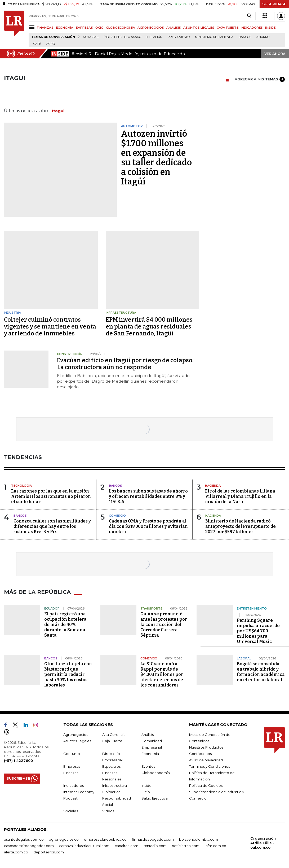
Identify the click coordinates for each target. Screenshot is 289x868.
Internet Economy (79, 792)
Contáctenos (200, 754)
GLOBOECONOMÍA (121, 28)
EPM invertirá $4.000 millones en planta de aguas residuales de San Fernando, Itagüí (149, 327)
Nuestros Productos (206, 747)
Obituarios (111, 792)
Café (37, 44)
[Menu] (33, 27)
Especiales (111, 766)
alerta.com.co (16, 852)
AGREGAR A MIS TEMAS (260, 79)
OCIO (99, 28)
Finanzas (71, 773)
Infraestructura (115, 785)
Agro (51, 44)
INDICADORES (252, 28)
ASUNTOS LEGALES (199, 28)
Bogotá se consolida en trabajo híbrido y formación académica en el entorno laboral (261, 672)
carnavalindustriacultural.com (84, 846)
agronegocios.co (64, 839)
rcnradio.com (155, 846)
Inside (146, 785)
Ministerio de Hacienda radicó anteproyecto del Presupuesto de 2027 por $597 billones (241, 526)
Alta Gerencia (114, 735)
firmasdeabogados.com (153, 839)
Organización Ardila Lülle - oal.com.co (263, 843)
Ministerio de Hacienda (214, 37)
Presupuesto (179, 37)
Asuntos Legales (77, 741)
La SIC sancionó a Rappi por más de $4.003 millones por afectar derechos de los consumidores (162, 674)
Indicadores (74, 785)
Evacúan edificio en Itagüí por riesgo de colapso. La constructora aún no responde (125, 364)
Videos (108, 811)
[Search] (249, 16)
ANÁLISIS (174, 28)
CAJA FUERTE (228, 28)
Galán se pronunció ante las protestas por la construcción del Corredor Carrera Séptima (164, 625)
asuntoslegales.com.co (24, 839)
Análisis (148, 735)
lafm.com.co (215, 846)
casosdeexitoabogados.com (29, 846)
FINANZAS (45, 28)
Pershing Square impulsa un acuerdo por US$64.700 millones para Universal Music (258, 631)
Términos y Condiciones (210, 766)
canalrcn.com (126, 846)
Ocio (146, 792)
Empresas (72, 766)
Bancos (245, 37)
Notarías (91, 37)
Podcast (70, 798)
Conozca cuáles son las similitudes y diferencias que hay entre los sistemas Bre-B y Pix (52, 526)
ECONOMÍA (65, 28)
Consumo (72, 754)
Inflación (154, 37)
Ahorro (263, 37)
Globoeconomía (156, 773)
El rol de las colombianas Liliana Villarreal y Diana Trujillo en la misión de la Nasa (240, 496)
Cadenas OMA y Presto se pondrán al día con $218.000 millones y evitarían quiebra (148, 526)
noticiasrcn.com (186, 846)
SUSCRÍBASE (274, 4)
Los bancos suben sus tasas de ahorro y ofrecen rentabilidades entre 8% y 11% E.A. (148, 496)
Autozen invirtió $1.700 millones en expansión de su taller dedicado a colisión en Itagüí (156, 158)
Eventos (148, 766)
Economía (150, 754)
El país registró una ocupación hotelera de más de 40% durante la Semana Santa (65, 625)
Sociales (71, 811)
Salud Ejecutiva (155, 798)
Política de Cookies (206, 785)
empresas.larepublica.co (105, 839)
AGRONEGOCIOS (151, 28)
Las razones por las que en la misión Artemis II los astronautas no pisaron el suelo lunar (51, 496)
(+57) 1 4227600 (18, 761)
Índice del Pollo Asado (122, 37)
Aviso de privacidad (206, 760)
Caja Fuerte (112, 741)
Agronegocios (76, 735)
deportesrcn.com (49, 852)
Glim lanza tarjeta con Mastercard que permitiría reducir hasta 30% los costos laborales (68, 674)
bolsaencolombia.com (199, 839)
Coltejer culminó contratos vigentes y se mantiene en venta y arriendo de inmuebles (50, 327)
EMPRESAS (84, 28)
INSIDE (270, 28)
